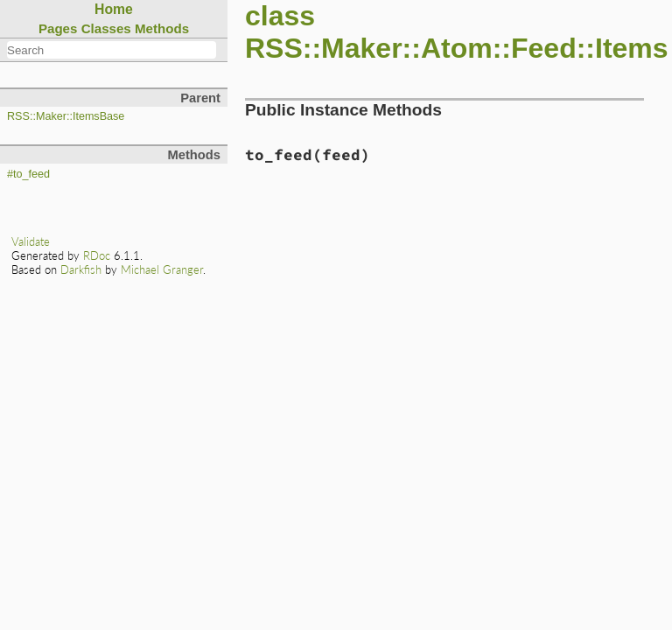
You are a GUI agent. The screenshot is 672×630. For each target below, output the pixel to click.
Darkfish (81, 269)
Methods (162, 28)
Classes (106, 28)
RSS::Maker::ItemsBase (66, 116)
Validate (31, 241)
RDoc (97, 255)
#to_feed (28, 174)
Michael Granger (162, 269)
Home (114, 9)
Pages (58, 28)
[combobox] (112, 50)
